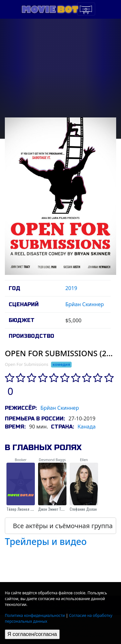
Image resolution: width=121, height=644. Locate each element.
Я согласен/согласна (32, 634)
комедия (61, 364)
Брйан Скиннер (84, 304)
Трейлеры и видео (46, 541)
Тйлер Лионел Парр (22, 509)
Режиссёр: (21, 408)
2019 (71, 288)
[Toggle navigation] (86, 9)
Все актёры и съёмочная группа (63, 526)
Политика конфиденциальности (35, 615)
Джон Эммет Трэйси (54, 509)
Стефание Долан (83, 509)
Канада (86, 427)
